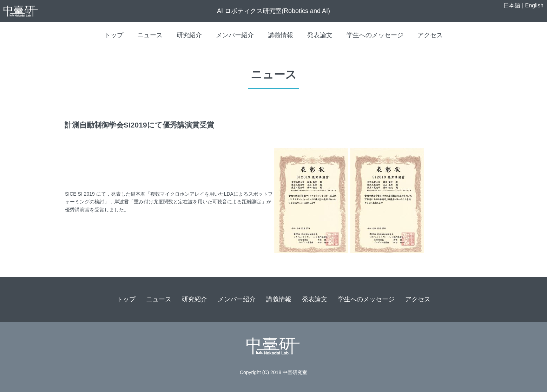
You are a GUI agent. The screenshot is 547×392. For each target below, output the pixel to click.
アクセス (430, 35)
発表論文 (320, 35)
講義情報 (281, 35)
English (534, 5)
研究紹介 (189, 35)
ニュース (150, 35)
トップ (114, 35)
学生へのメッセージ (375, 35)
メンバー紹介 (235, 35)
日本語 (512, 5)
